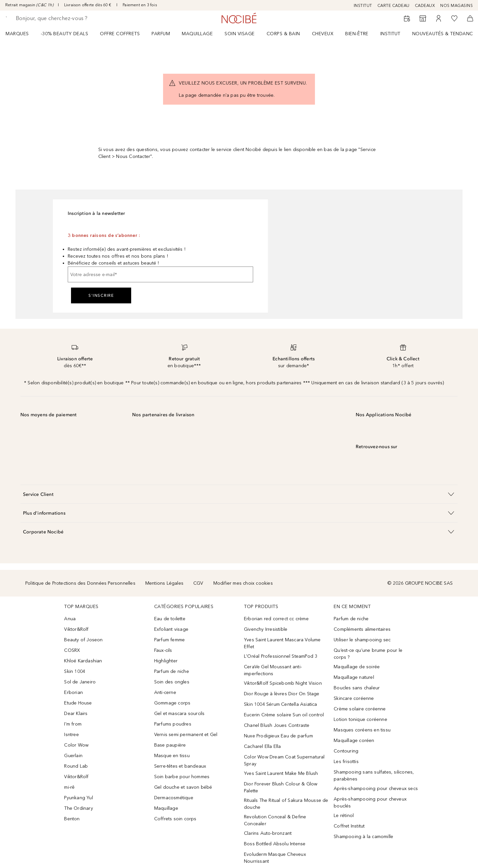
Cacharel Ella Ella (263, 746)
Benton (72, 819)
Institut (390, 34)
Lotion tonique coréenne (360, 719)
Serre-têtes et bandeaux (180, 766)
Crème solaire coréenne (360, 709)
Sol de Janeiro (80, 682)
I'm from (73, 724)
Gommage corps (172, 703)
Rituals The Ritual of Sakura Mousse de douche (286, 804)
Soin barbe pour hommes (182, 777)
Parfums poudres (173, 724)
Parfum (161, 34)
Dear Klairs (76, 714)
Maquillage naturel (354, 677)
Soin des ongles (172, 682)
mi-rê (69, 787)
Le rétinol (344, 816)
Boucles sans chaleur (357, 688)
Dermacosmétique (174, 798)
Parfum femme (169, 640)
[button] (239, 494)
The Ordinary (78, 808)
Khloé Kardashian (83, 661)
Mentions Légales (164, 583)
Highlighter (166, 661)
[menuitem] (22, 34)
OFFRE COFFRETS (120, 34)
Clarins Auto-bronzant (268, 833)
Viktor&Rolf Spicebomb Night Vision (283, 683)
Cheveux (323, 34)
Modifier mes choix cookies (243, 583)
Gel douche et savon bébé (183, 787)
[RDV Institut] (407, 18)
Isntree (71, 735)
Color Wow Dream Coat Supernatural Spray (284, 760)
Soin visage (240, 34)
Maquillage (197, 34)
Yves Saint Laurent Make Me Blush (281, 773)
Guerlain (73, 756)
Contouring (346, 751)
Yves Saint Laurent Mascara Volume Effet (282, 643)
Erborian (73, 692)
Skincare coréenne (354, 698)
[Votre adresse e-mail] (160, 274)
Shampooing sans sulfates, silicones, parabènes (374, 776)
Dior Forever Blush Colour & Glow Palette (281, 787)
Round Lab (76, 766)
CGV (198, 583)
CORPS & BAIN (283, 34)
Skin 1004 (75, 671)
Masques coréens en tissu (362, 730)
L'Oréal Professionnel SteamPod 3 (281, 656)
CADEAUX (425, 6)
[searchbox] (64, 18)
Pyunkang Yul (78, 798)
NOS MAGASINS (456, 6)
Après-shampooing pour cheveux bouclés (370, 803)
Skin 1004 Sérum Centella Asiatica (281, 704)
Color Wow (76, 745)
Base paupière (170, 745)
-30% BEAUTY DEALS (65, 34)
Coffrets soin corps (175, 819)
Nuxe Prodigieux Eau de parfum (278, 736)
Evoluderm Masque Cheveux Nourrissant (275, 858)
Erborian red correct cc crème (276, 619)
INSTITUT (363, 6)
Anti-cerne (165, 692)
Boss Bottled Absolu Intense (275, 844)
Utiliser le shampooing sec (362, 640)
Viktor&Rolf (76, 629)
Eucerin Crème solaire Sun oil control (284, 715)
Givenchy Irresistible (266, 629)
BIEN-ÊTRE (357, 34)
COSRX (72, 650)
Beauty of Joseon (83, 640)
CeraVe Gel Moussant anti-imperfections (273, 670)
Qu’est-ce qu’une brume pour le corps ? (368, 654)
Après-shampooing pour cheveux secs (376, 789)
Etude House (78, 703)
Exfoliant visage (171, 629)
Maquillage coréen (354, 740)
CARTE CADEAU (394, 6)
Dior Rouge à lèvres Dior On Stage (282, 694)
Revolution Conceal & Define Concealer (275, 820)
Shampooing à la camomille (363, 837)
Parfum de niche (172, 671)
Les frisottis (346, 762)
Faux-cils (163, 650)
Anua (70, 619)
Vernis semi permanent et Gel (187, 735)
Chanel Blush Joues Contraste (277, 725)
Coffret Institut (349, 826)
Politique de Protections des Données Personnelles (80, 583)
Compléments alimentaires (362, 629)
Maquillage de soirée (357, 667)
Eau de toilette (170, 619)
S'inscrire (101, 295)
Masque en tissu (172, 756)
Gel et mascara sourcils (179, 714)
